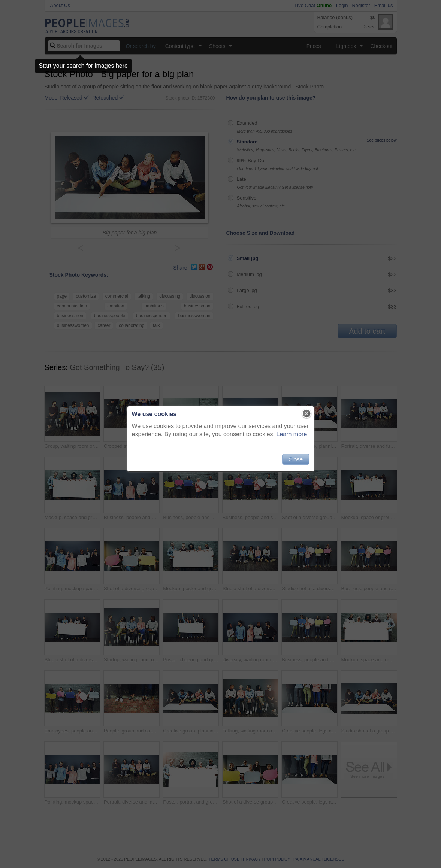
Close (296, 459)
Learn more (292, 434)
